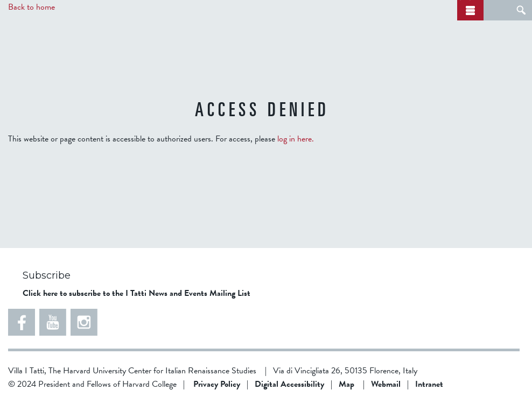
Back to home (31, 7)
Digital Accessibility (289, 384)
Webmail (386, 384)
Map (346, 384)
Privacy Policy (217, 384)
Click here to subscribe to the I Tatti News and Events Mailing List (136, 293)
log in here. (296, 139)
